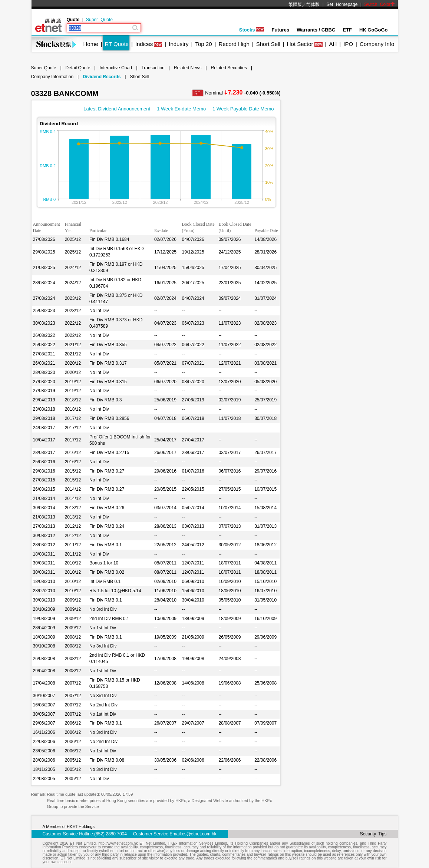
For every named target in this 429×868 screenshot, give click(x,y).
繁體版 (295, 4)
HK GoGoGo (374, 30)
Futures (280, 30)
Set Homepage (342, 4)
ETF (347, 30)
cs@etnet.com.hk (199, 834)
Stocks (252, 30)
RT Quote (116, 44)
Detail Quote (78, 68)
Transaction (153, 68)
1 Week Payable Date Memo (243, 109)
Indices (144, 44)
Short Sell (268, 44)
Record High (234, 44)
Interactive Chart (116, 68)
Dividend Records (102, 77)
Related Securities (229, 68)
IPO (348, 44)
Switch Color (379, 4)
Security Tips (373, 834)
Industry (179, 44)
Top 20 (204, 44)
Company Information (52, 77)
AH (333, 44)
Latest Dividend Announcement (117, 109)
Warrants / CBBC (316, 30)
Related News (188, 68)
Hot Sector (300, 44)
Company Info (377, 44)
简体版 (313, 4)
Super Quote (99, 20)
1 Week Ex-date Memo (181, 109)
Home (91, 44)
